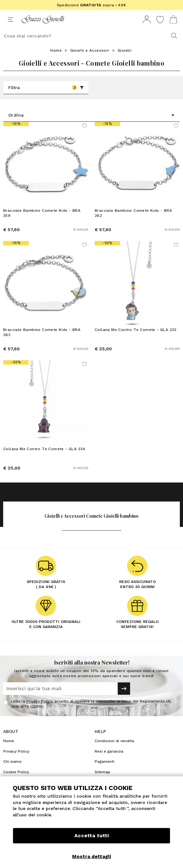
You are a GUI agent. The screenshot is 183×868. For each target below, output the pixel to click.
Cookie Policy (16, 772)
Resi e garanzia (109, 751)
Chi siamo (12, 761)
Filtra (46, 87)
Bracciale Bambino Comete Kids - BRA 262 (133, 213)
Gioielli (125, 50)
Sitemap (102, 772)
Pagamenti (105, 761)
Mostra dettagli (91, 857)
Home (56, 50)
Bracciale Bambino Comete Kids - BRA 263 (42, 332)
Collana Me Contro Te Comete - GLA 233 (136, 330)
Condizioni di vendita (114, 741)
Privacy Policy (39, 701)
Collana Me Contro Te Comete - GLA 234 (44, 449)
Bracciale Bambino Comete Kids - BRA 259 (42, 213)
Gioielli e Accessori (90, 50)
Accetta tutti (91, 836)
